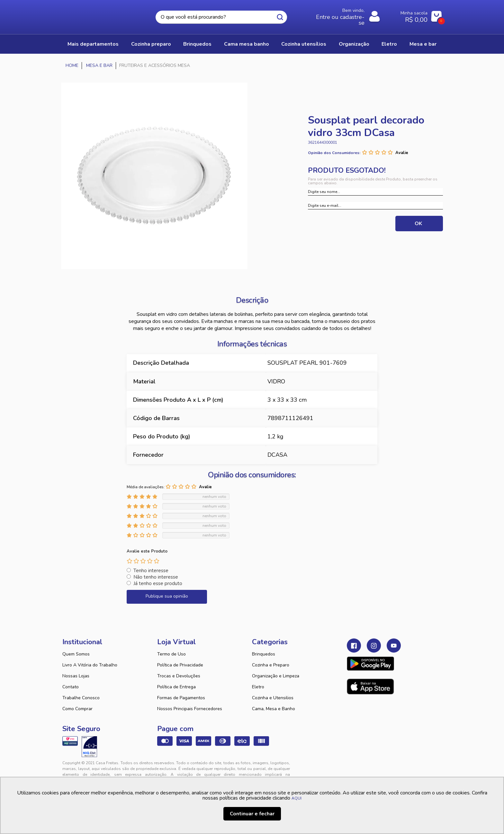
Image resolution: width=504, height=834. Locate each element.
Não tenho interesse (156, 577)
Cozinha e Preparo (271, 665)
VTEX (382, 768)
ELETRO (389, 44)
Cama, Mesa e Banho (274, 709)
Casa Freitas (98, 15)
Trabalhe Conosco (81, 698)
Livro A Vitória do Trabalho (90, 665)
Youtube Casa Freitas (394, 646)
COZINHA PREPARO (151, 44)
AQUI (297, 798)
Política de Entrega (176, 687)
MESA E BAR (423, 44)
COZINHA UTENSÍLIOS (304, 44)
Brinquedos (264, 654)
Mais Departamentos (93, 44)
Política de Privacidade (180, 665)
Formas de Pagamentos (181, 698)
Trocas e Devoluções (179, 676)
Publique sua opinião (167, 596)
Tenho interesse (151, 571)
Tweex (355, 768)
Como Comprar (77, 709)
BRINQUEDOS (197, 44)
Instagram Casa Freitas (374, 646)
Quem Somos (76, 654)
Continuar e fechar (252, 814)
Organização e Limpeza (276, 676)
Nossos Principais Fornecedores (190, 709)
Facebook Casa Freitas (354, 646)
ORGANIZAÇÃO (354, 44)
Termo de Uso (171, 654)
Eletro (258, 687)
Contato (71, 687)
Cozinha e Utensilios (273, 698)
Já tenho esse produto (158, 583)
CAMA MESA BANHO (247, 44)
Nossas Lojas (76, 676)
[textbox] (221, 17)
